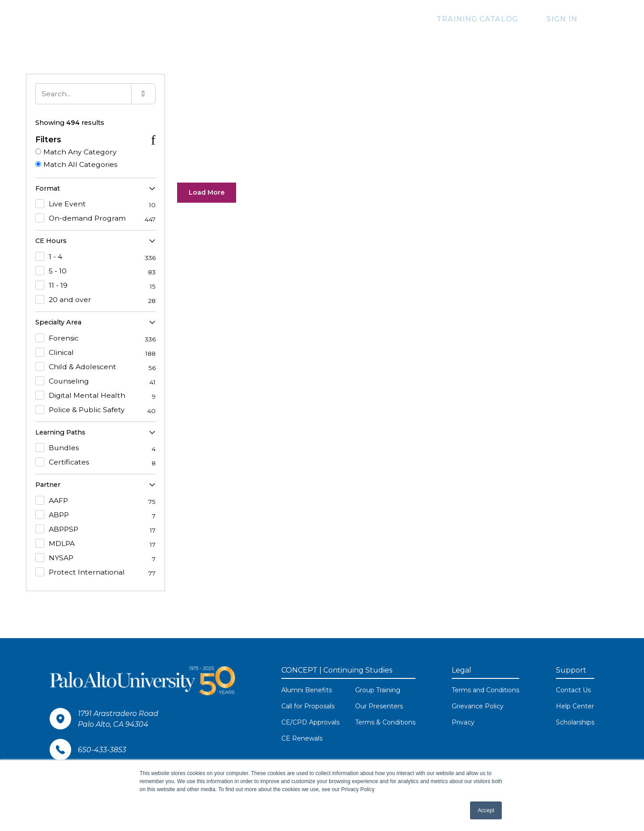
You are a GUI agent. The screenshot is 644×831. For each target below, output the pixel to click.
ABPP (95, 516)
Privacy (463, 723)
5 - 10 (95, 271)
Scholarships (575, 723)
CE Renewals (302, 739)
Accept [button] (486, 810)
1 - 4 (95, 257)
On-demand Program (95, 219)
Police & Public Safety (95, 410)
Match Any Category (80, 152)
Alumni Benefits (307, 690)
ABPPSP (95, 530)
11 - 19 (95, 286)
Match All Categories (80, 164)
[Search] (84, 94)
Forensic (95, 338)
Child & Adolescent (95, 367)
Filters (48, 140)
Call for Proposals (308, 707)
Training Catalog (492, 19)
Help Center (575, 707)
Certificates (95, 463)
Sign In (567, 19)
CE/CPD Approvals (310, 723)
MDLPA (95, 544)
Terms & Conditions (385, 723)
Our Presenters (379, 707)
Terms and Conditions (485, 690)
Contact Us (573, 690)
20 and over (95, 300)
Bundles (95, 448)
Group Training (378, 690)
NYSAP (95, 558)
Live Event (95, 205)
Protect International (95, 573)
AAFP (95, 501)
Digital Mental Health (95, 396)
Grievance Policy (478, 707)
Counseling (95, 381)
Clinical (95, 353)
